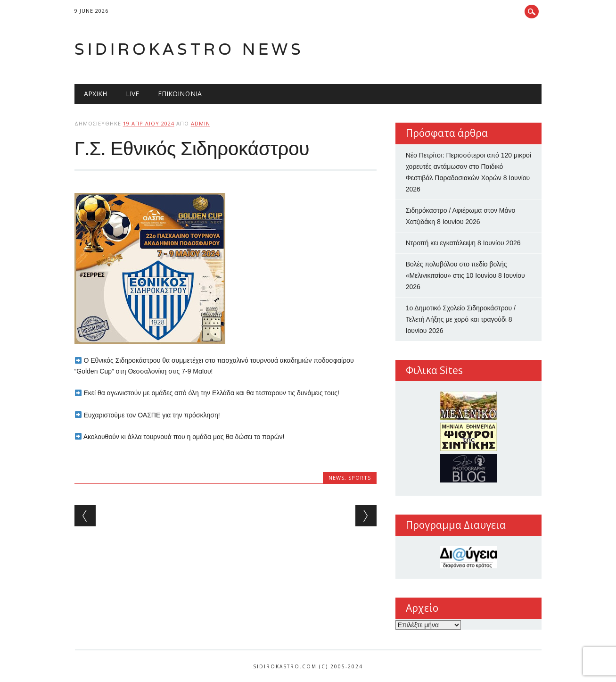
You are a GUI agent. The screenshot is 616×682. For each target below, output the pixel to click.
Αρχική (95, 94)
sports (360, 478)
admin (201, 123)
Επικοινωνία (180, 94)
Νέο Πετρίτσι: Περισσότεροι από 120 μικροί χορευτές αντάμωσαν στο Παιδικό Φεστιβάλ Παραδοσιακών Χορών (468, 166)
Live (132, 94)
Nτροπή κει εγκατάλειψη (441, 243)
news (337, 478)
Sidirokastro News (189, 49)
